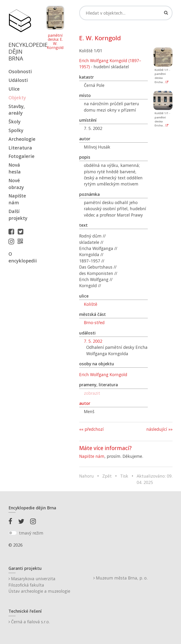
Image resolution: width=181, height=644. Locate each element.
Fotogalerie (20, 156)
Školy (14, 122)
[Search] (126, 13)
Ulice (14, 89)
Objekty (17, 98)
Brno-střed (94, 322)
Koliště (91, 304)
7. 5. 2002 (93, 341)
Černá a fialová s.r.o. (29, 622)
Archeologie (20, 139)
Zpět (107, 476)
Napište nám (17, 199)
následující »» (159, 429)
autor (85, 403)
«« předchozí (91, 429)
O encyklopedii (20, 257)
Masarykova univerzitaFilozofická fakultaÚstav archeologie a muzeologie (39, 585)
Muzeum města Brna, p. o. (120, 578)
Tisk (124, 476)
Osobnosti (20, 71)
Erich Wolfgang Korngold (103, 374)
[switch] (13, 533)
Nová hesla (15, 168)
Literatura (20, 148)
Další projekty (18, 215)
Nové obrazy (16, 184)
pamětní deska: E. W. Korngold (55, 42)
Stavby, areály (17, 110)
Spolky (16, 130)
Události (18, 80)
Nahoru (86, 476)
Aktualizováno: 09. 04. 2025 (155, 479)
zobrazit (92, 393)
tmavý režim (31, 533)
